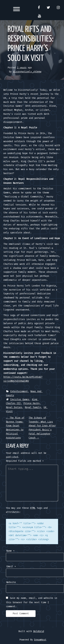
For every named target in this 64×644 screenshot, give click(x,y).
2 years (22, 68)
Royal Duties (14, 407)
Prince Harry (31, 403)
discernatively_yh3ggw (27, 72)
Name (10, 551)
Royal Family (33, 407)
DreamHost (40, 640)
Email (11, 566)
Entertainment (19, 391)
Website (11, 582)
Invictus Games (20, 399)
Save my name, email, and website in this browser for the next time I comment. (31, 602)
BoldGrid (39, 631)
